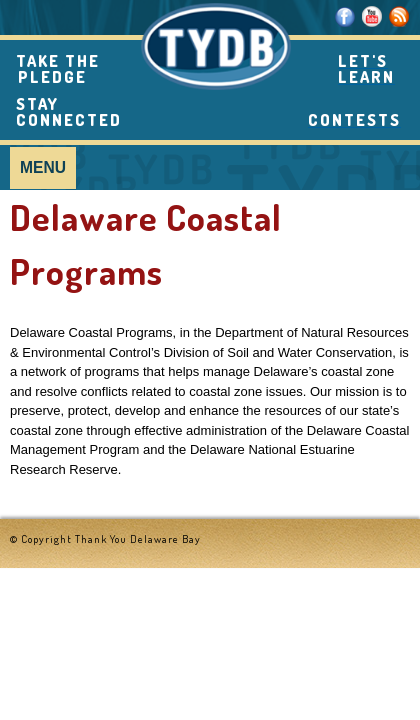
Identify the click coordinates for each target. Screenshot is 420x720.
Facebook (345, 16)
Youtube (372, 16)
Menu (43, 167)
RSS (399, 16)
